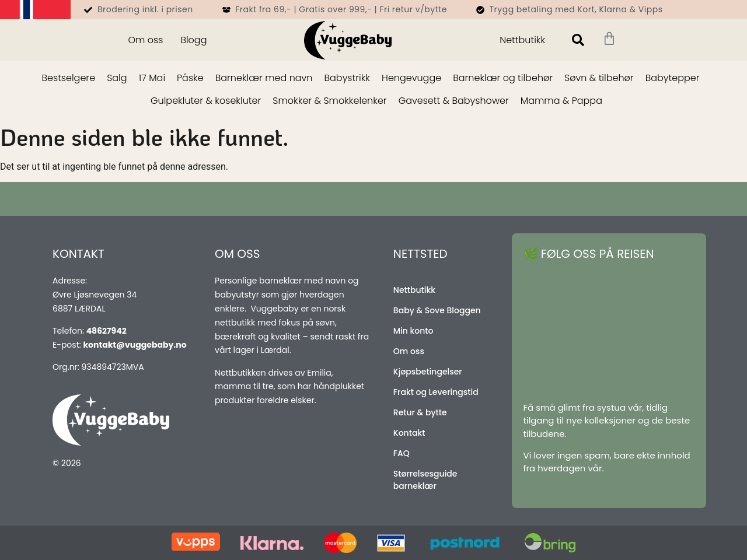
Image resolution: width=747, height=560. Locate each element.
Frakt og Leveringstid (436, 392)
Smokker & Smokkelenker (329, 101)
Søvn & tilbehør (599, 78)
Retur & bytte (420, 412)
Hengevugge (411, 78)
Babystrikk (347, 78)
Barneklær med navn (264, 78)
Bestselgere (68, 78)
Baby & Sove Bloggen (437, 310)
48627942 (107, 331)
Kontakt (409, 433)
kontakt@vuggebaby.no (135, 345)
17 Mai (152, 78)
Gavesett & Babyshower (454, 101)
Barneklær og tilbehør (503, 78)
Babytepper (673, 78)
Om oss (145, 40)
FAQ (402, 453)
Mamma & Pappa (561, 101)
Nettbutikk (522, 40)
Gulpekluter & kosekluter (206, 101)
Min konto (413, 331)
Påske (190, 78)
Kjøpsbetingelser (428, 372)
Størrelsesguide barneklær (425, 480)
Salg (117, 78)
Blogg (193, 40)
